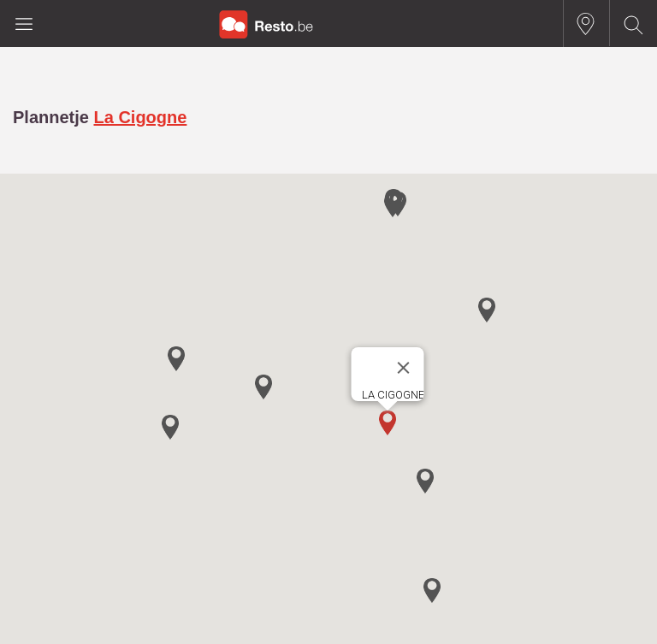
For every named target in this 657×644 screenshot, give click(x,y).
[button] (388, 423)
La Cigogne (140, 117)
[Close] (404, 368)
